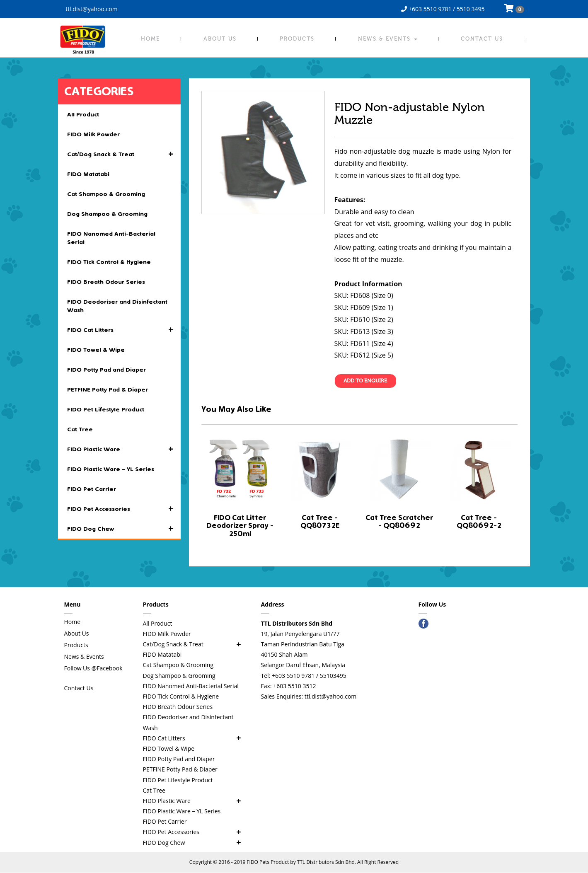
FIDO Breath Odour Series (106, 282)
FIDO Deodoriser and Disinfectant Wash (117, 306)
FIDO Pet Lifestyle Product (106, 409)
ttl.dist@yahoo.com (91, 9)
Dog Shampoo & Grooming (107, 214)
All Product (83, 114)
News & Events (388, 39)
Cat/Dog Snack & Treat (124, 154)
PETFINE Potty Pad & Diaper (108, 389)
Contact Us (482, 39)
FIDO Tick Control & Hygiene (109, 262)
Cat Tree (80, 429)
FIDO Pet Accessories (124, 509)
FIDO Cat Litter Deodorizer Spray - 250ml (240, 526)
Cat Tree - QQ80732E (320, 522)
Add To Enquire (365, 381)
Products (297, 39)
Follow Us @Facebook (93, 668)
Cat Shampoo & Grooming (106, 194)
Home (150, 39)
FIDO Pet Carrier (92, 489)
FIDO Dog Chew (124, 529)
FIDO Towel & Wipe (96, 350)
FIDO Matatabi (88, 174)
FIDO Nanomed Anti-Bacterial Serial (111, 238)
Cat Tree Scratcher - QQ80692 (399, 522)
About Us (220, 39)
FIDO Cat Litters (124, 330)
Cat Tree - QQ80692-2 (479, 522)
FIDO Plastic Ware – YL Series (111, 469)
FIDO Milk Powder (93, 134)
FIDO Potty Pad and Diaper (106, 370)
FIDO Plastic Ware (124, 449)
